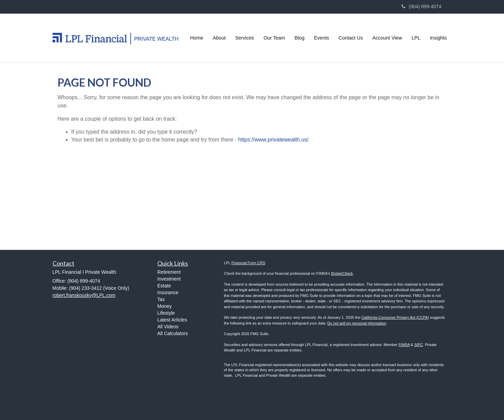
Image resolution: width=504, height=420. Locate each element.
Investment (169, 279)
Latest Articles (172, 320)
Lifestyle (166, 313)
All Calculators (172, 333)
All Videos (168, 327)
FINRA (404, 345)
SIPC (419, 345)
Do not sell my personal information (357, 323)
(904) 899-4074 (422, 6)
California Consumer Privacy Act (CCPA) (395, 317)
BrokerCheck (342, 273)
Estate (164, 286)
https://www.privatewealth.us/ (273, 140)
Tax (161, 299)
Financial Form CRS (248, 263)
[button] (219, 38)
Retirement (169, 272)
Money (164, 306)
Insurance (168, 292)
